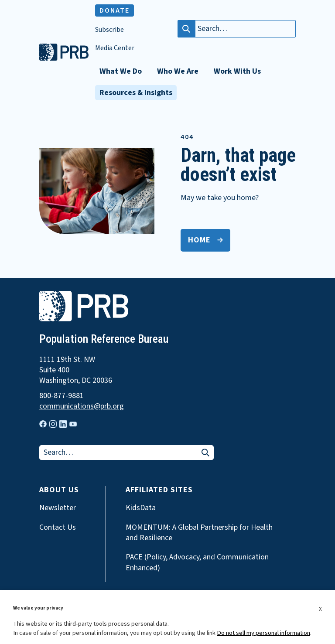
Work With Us (237, 71)
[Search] (186, 29)
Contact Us (58, 528)
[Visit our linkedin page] (63, 424)
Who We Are (178, 71)
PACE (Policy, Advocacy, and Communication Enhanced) (197, 562)
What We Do (121, 71)
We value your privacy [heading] (38, 608)
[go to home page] (64, 58)
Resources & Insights (136, 93)
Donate (115, 10)
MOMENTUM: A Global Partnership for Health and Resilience (199, 533)
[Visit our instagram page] (53, 424)
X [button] (320, 609)
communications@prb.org (82, 406)
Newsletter (58, 508)
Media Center (115, 48)
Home (199, 240)
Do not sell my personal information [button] (263, 633)
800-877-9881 (62, 396)
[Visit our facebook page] (43, 424)
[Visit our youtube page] (73, 424)
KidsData (141, 508)
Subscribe (109, 30)
